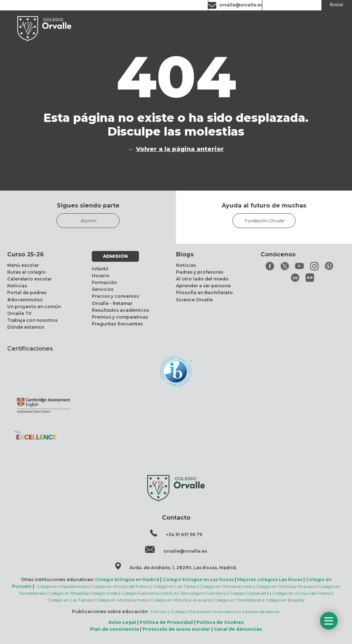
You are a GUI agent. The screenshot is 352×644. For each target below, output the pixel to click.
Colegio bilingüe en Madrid (127, 579)
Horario (101, 276)
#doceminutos (25, 300)
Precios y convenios (115, 296)
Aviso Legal (122, 622)
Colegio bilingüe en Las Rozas (198, 579)
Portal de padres (27, 293)
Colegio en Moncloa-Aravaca (286, 586)
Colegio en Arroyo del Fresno (120, 586)
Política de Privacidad (166, 622)
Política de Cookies (220, 622)
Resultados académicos (120, 310)
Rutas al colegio (26, 272)
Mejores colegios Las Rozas (270, 579)
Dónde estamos (26, 327)
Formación (104, 282)
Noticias (17, 286)
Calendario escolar (30, 279)
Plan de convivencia (114, 629)
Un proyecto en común (34, 307)
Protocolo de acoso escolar (176, 629)
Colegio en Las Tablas (175, 586)
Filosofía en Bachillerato (204, 293)
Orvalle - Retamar (112, 303)
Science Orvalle (194, 300)
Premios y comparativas (120, 317)
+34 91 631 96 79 (184, 535)
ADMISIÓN (115, 256)
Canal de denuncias (238, 629)
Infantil (100, 269)
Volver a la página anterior (180, 149)
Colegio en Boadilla (68, 593)
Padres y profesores (200, 272)
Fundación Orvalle (264, 221)
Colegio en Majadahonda (62, 586)
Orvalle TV (19, 313)
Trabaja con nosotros (32, 320)
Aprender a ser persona (203, 286)
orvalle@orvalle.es (241, 5)
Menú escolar (23, 265)
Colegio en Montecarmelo (226, 586)
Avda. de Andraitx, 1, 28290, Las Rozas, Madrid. (183, 568)
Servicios (103, 289)
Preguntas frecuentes (117, 324)
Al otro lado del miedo (202, 279)
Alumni (88, 221)
